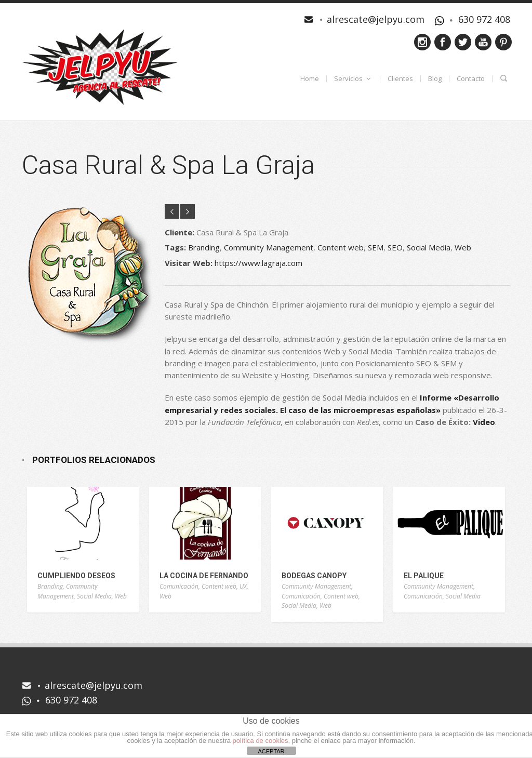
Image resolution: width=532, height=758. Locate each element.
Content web (341, 247)
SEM (376, 247)
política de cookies (261, 741)
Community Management (269, 247)
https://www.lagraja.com (258, 263)
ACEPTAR (271, 751)
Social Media (429, 247)
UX (243, 586)
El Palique (424, 576)
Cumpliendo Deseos (76, 576)
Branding (204, 247)
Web (463, 247)
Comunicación (179, 586)
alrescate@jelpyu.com (376, 19)
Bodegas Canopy (314, 576)
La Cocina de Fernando (204, 576)
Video (484, 422)
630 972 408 (484, 19)
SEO (395, 247)
